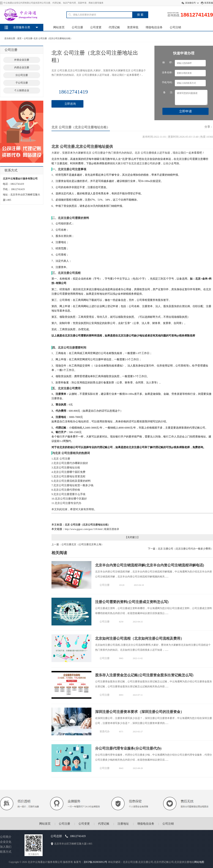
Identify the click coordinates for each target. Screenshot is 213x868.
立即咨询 (70, 104)
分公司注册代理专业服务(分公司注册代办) (128, 748)
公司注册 (77, 27)
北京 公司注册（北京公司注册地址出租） (53, 38)
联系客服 (209, 3)
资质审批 (133, 27)
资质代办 (105, 732)
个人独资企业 (22, 90)
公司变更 (96, 27)
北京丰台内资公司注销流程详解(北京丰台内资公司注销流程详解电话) (150, 565)
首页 (19, 38)
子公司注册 (22, 83)
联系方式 (6, 852)
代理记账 (114, 27)
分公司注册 (22, 75)
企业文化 (6, 842)
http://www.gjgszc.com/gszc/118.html (84, 529)
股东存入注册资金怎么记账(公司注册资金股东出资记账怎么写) (144, 675)
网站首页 (59, 27)
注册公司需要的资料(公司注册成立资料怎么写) (132, 602)
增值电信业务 (154, 27)
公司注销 (175, 27)
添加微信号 (190, 3)
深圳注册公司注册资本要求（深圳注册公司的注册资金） (140, 712)
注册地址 (123, 824)
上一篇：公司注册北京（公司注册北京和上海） (78, 544)
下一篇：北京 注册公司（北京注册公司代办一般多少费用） (181, 549)
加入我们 (6, 847)
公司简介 (6, 837)
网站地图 (199, 862)
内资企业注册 (22, 67)
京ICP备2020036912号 (95, 862)
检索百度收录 (112, 529)
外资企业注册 (22, 60)
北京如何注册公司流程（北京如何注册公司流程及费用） (140, 638)
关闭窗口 (132, 537)
